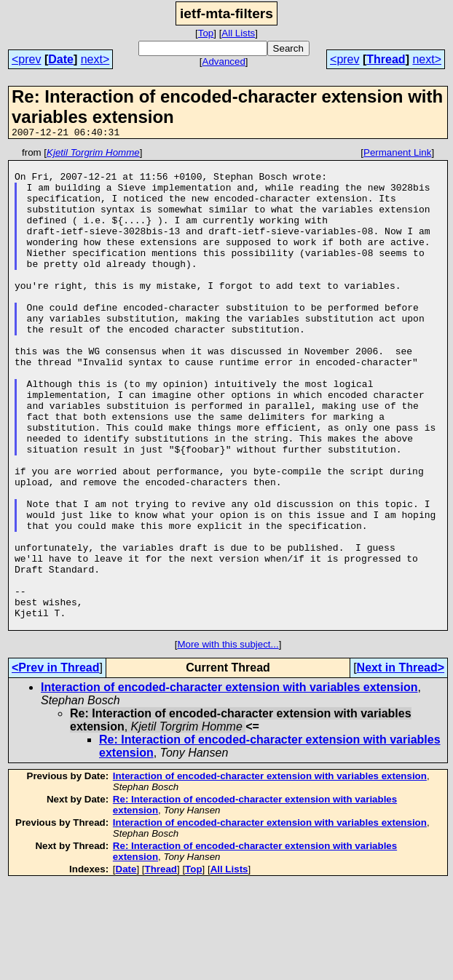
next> (95, 59)
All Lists (238, 33)
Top (206, 33)
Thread (386, 59)
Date (61, 59)
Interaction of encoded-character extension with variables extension (229, 783)
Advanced (224, 61)
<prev (26, 59)
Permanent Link (397, 155)
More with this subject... (228, 740)
